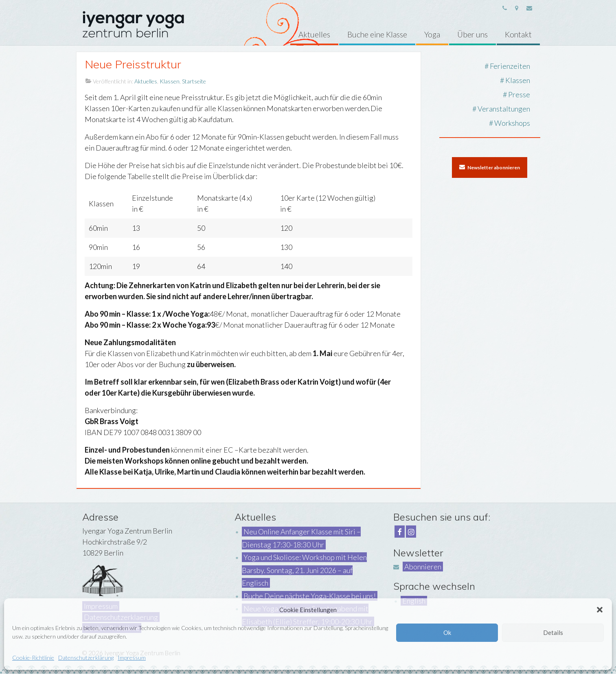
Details (553, 632)
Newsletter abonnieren (490, 167)
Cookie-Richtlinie (33, 658)
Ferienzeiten (510, 66)
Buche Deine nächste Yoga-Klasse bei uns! (310, 596)
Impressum (132, 658)
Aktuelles (146, 81)
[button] (600, 610)
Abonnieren (423, 567)
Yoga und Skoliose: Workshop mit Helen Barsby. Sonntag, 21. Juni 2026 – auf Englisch (304, 570)
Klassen (170, 81)
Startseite (194, 81)
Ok (447, 632)
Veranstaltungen (504, 109)
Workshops (512, 123)
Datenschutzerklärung (86, 658)
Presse (519, 94)
